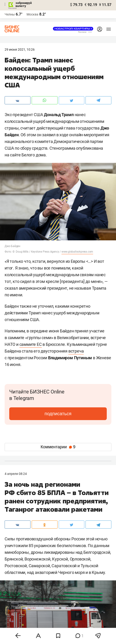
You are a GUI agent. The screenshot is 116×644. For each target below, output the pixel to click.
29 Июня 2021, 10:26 (20, 50)
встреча (76, 351)
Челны (10, 14)
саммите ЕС (31, 344)
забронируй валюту (24, 4)
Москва (32, 14)
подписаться (58, 414)
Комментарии (58, 447)
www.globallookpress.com (77, 252)
